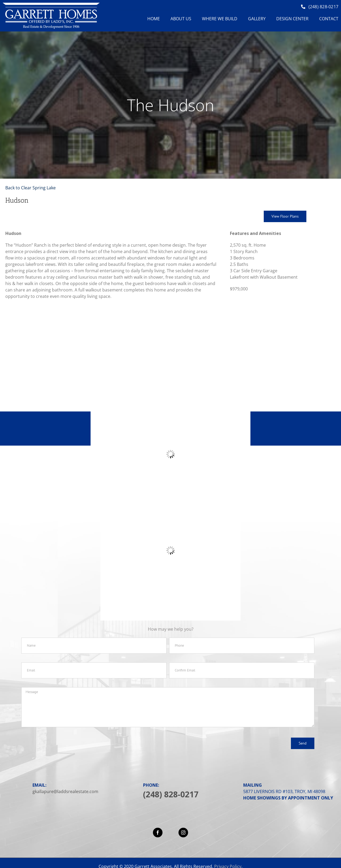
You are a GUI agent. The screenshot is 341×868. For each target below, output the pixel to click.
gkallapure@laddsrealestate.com (65, 791)
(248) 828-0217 (171, 794)
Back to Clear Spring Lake (31, 188)
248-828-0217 (201, 429)
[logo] (51, 5)
